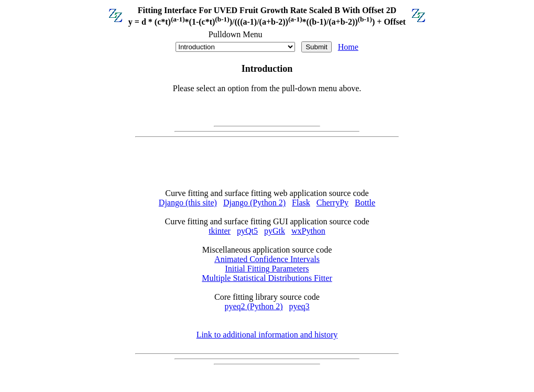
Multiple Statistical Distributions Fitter (267, 278)
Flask (301, 203)
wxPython (308, 231)
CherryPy (333, 203)
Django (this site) (188, 203)
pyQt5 (247, 231)
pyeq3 (299, 306)
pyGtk (275, 231)
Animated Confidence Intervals (267, 259)
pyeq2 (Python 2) (253, 306)
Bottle (365, 203)
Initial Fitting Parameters (267, 269)
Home (348, 47)
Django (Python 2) (254, 203)
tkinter (220, 231)
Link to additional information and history (267, 335)
